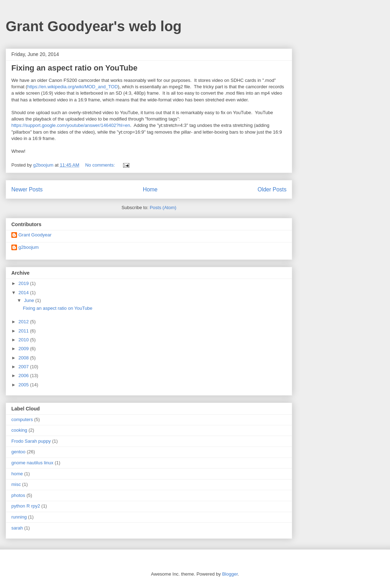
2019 (24, 283)
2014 (24, 293)
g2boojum (29, 247)
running (19, 517)
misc (16, 484)
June (30, 300)
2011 (24, 331)
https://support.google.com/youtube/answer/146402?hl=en (71, 125)
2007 (24, 367)
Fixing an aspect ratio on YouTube (74, 68)
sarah (17, 528)
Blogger (230, 574)
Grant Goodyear (35, 235)
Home (150, 189)
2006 (24, 376)
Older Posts (272, 189)
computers (22, 419)
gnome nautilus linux (32, 463)
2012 (24, 322)
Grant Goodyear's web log (94, 26)
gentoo (18, 452)
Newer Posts (27, 189)
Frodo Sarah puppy (31, 441)
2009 (24, 349)
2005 (24, 385)
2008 (24, 358)
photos (18, 495)
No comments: (101, 165)
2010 (24, 340)
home (17, 474)
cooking (19, 430)
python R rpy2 (26, 506)
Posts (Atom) (163, 208)
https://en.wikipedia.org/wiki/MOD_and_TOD (73, 87)
